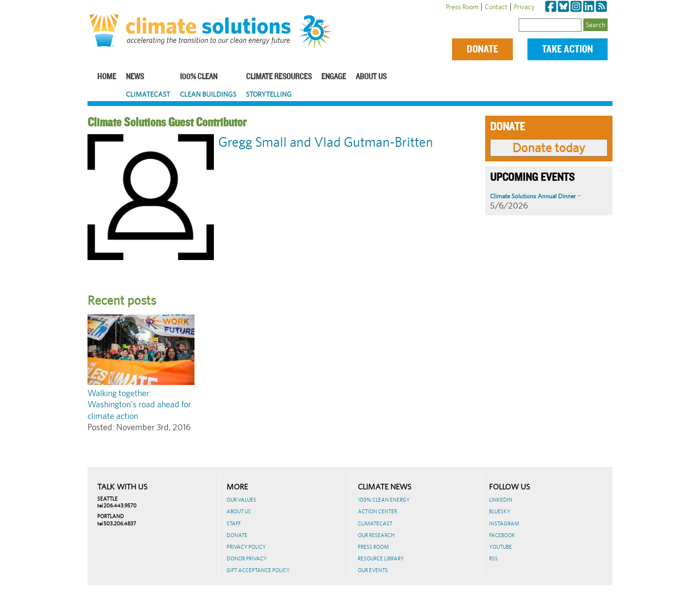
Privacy (524, 7)
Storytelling (269, 94)
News (135, 77)
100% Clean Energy (384, 500)
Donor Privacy (247, 558)
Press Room (462, 7)
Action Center (377, 511)
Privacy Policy (246, 547)
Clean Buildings (208, 94)
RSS (493, 558)
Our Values (241, 500)
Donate (482, 49)
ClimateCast (148, 94)
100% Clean (199, 77)
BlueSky (500, 511)
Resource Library (381, 558)
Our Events (373, 570)
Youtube (500, 547)
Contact (496, 7)
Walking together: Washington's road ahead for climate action (139, 404)
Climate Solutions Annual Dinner (533, 196)
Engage (334, 77)
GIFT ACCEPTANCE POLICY (258, 570)
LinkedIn (501, 500)
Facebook (502, 535)
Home (107, 77)
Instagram (504, 523)
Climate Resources (279, 77)
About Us (371, 77)
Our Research (376, 535)
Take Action (568, 49)
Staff (234, 523)
